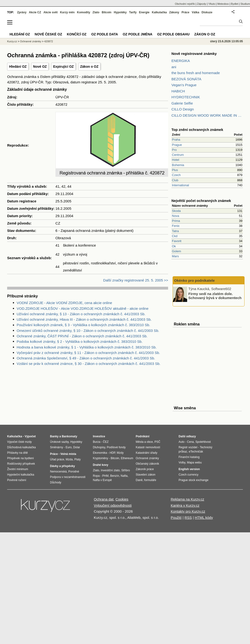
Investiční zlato (110, 470)
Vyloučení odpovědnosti (113, 505)
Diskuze (207, 12)
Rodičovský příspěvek (21, 464)
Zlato (96, 12)
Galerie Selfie (182, 103)
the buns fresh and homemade (196, 73)
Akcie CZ (35, 12)
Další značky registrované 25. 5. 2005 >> (136, 280)
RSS (188, 518)
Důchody (56, 482)
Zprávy (22, 12)
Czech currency (188, 475)
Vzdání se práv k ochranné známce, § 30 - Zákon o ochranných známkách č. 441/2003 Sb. (89, 364)
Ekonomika (100, 453)
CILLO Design (183, 109)
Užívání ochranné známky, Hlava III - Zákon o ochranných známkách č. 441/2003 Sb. (84, 319)
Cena (190, 442)
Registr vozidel (188, 447)
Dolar (77, 447)
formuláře (150, 480)
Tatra (175, 231)
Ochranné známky (31, 41)
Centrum (178, 155)
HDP (112, 453)
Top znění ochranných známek (197, 130)
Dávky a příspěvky (62, 466)
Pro (174, 150)
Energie (144, 12)
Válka (195, 12)
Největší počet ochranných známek (201, 201)
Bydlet (235, 4)
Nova (175, 216)
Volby (182, 463)
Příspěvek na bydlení (20, 458)
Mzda (69, 459)
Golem (176, 251)
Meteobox (223, 4)
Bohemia (178, 165)
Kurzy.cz (12, 41)
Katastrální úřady (147, 453)
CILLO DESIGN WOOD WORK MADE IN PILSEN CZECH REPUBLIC (207, 115)
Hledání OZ (18, 67)
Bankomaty (69, 436)
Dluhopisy (99, 447)
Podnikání (142, 436)
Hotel (175, 160)
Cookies (122, 499)
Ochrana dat (104, 499)
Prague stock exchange (193, 480)
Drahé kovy (101, 465)
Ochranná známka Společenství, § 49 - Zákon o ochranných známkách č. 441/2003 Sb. (86, 358)
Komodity (83, 12)
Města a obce (144, 442)
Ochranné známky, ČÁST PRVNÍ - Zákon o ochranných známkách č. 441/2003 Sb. (82, 336)
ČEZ (106, 442)
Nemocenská (58, 472)
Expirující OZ (63, 67)
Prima (176, 221)
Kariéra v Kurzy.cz (185, 505)
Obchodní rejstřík (185, 4)
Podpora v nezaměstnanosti (68, 477)
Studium (245, 4)
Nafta (124, 476)
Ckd (175, 236)
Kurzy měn (67, 12)
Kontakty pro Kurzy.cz (188, 511)
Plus (175, 170)
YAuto (212, 4)
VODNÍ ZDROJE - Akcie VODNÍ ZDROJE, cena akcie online (64, 303)
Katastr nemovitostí (148, 447)
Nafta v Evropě (102, 480)
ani (174, 67)
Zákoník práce (145, 469)
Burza (97, 442)
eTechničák (196, 452)
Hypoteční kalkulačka (21, 475)
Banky (54, 436)
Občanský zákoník (147, 464)
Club (175, 180)
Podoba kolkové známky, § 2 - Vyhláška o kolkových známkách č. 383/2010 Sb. (80, 341)
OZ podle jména (137, 34)
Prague (177, 145)
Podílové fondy (116, 447)
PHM (105, 476)
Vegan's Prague (184, 85)
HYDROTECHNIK (186, 97)
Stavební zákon (146, 475)
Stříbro (125, 470)
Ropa (96, 476)
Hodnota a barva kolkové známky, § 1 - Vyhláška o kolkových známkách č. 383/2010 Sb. (87, 347)
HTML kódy (204, 518)
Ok (174, 246)
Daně (139, 480)
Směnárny (57, 447)
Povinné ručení (17, 480)
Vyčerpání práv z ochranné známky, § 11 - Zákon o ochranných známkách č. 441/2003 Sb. (88, 353)
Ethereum (127, 458)
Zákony (174, 12)
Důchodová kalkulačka (21, 447)
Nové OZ (40, 67)
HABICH (178, 91)
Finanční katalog (189, 457)
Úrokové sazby (59, 442)
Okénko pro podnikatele (194, 280)
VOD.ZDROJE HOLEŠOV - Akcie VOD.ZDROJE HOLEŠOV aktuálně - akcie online (83, 308)
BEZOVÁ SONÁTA (186, 79)
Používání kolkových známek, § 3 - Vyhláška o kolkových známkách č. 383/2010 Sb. (83, 325)
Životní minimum (18, 469)
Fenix (176, 226)
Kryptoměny (100, 458)
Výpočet (30, 436)
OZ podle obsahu (173, 34)
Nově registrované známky (194, 54)
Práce (186, 12)
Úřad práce (57, 459)
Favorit (177, 241)
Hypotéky (120, 12)
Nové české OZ (48, 34)
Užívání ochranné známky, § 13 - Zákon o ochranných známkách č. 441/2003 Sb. (81, 314)
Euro (68, 447)
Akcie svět (51, 12)
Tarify (133, 12)
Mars (175, 256)
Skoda (176, 211)
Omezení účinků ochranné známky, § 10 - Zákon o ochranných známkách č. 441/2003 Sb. (88, 331)
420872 (49, 41)
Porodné (74, 472)
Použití (176, 518)
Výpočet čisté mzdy (19, 442)
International (180, 185)
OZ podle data (105, 34)
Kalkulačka (159, 12)
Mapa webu (194, 463)
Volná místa (68, 454)
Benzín (115, 476)
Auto (182, 442)
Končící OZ (77, 34)
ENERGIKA (181, 61)
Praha (176, 140)
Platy (77, 459)
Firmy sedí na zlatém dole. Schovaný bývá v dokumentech (215, 296)
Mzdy (120, 453)
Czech (176, 175)
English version (189, 469)
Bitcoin (107, 12)
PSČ (157, 442)
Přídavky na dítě (17, 453)
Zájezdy (202, 4)
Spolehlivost (203, 442)
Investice (99, 436)
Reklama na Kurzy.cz (187, 499)
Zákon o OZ (89, 67)
